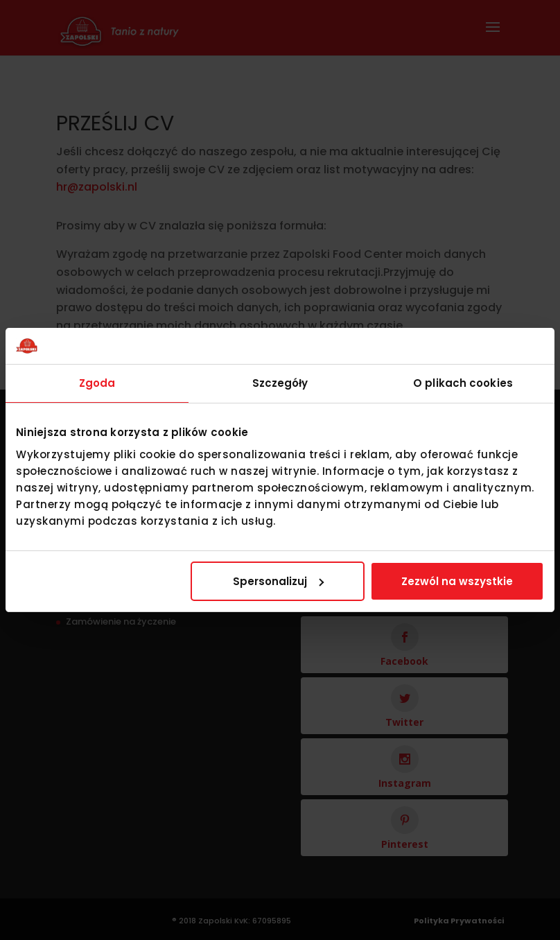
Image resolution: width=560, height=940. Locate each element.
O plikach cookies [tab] (463, 383)
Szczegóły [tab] (280, 383)
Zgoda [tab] (97, 383)
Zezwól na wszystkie (457, 581)
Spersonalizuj (278, 581)
